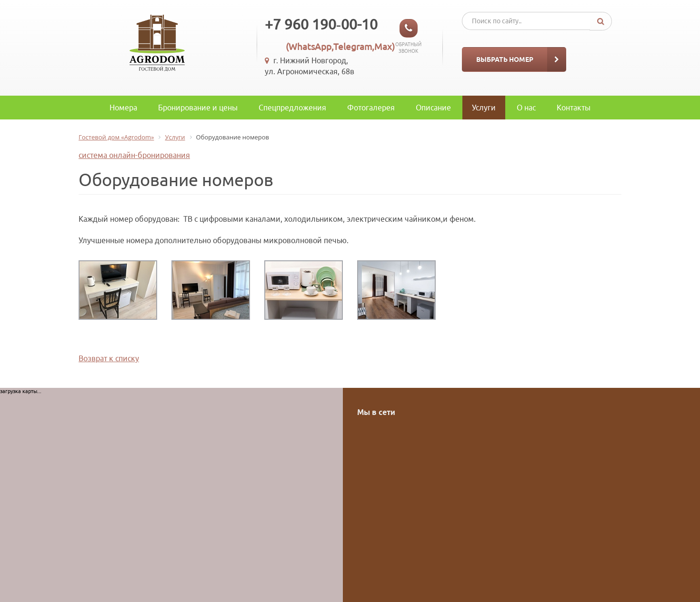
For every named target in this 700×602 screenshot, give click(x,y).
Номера (123, 108)
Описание (433, 108)
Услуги (484, 108)
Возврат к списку (109, 358)
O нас (526, 108)
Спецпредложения (292, 108)
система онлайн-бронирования (134, 155)
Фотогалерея (371, 108)
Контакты (574, 108)
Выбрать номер (505, 59)
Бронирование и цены (198, 108)
